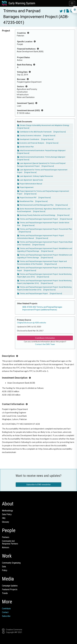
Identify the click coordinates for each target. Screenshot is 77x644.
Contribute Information (45, 338)
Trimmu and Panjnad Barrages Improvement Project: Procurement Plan (45, 229)
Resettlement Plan (25, 201)
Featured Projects (10, 589)
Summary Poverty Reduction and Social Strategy (36, 215)
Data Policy (7, 514)
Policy (5, 570)
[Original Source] (23, 128)
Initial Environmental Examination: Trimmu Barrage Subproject (41, 157)
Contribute (6, 609)
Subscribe (6, 616)
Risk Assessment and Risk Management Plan (35, 205)
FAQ (4, 518)
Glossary (6, 522)
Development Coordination (28, 139)
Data (4, 567)
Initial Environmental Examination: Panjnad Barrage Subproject (42, 151)
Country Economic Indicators (29, 136)
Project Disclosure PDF (27, 198)
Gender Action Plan (26, 147)
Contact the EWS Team (45, 344)
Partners (6, 537)
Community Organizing (11, 563)
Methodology (7, 511)
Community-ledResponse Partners (10, 542)
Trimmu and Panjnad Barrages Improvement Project (38, 219)
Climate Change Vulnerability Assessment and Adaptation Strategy (43, 125)
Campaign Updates (10, 586)
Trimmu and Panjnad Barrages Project (33, 294)
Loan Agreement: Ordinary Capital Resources (35, 176)
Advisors (6, 547)
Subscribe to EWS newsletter (39, 485)
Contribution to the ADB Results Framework (34, 132)
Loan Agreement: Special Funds (30, 180)
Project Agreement (25, 187)
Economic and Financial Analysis (31, 143)
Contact (5, 612)
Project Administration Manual (30, 184)
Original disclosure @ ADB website (32, 323)
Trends (5, 593)
